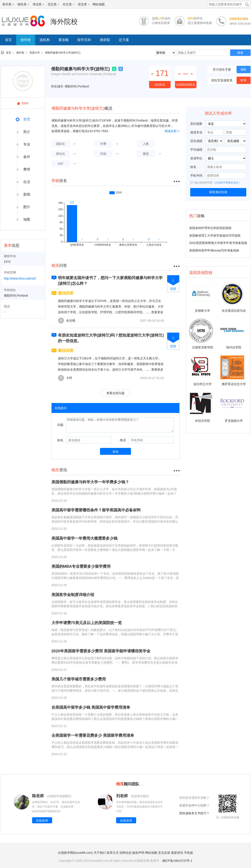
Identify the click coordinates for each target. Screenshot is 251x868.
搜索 (240, 53)
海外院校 (64, 22)
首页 (8, 40)
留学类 (8, 4)
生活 (27, 182)
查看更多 (157, 312)
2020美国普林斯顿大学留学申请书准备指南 (218, 243)
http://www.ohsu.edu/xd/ (20, 278)
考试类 (38, 4)
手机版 (189, 853)
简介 (27, 132)
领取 (243, 70)
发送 (115, 452)
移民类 (23, 4)
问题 (60, 425)
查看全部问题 (115, 393)
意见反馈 (164, 853)
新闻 (27, 194)
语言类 (84, 4)
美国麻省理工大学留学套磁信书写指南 (215, 236)
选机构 (45, 40)
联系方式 (113, 853)
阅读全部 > (172, 131)
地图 (27, 219)
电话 (123, 440)
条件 (27, 157)
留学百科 (84, 40)
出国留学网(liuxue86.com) (75, 853)
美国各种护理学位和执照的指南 (210, 228)
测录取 (105, 40)
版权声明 (138, 853)
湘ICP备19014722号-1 (177, 861)
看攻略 (64, 40)
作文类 (69, 4)
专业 (27, 144)
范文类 (53, 4)
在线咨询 (42, 821)
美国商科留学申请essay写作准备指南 (214, 250)
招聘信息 (126, 853)
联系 (243, 80)
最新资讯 (177, 853)
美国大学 (35, 53)
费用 (27, 169)
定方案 (124, 40)
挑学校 (26, 40)
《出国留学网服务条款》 (227, 183)
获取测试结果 (218, 192)
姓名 (60, 440)
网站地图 (99, 4)
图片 (27, 207)
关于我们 (100, 853)
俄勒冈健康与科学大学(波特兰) (63, 53)
